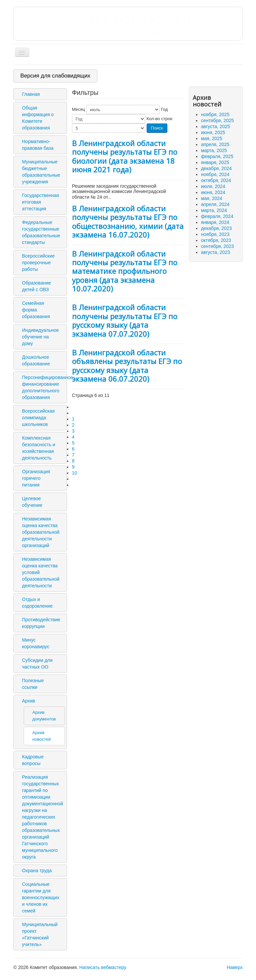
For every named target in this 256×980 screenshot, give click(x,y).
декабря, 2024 (216, 168)
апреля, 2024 (215, 204)
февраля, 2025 (217, 156)
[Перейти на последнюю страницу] (75, 485)
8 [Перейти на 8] (73, 461)
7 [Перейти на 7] (73, 455)
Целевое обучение (32, 502)
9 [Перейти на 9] (73, 467)
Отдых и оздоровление (37, 603)
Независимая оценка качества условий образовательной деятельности (41, 572)
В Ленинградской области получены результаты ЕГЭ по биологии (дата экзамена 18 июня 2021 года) (125, 156)
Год (164, 109)
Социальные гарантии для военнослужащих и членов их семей (41, 897)
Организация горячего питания (36, 478)
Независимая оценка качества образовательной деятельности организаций (41, 532)
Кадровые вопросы (33, 760)
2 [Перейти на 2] (73, 425)
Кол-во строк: (160, 119)
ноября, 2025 (215, 114)
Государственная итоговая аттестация (40, 202)
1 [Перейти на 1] (73, 419)
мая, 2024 (212, 198)
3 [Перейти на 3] (73, 431)
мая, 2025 (212, 138)
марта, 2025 (214, 150)
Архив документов (44, 716)
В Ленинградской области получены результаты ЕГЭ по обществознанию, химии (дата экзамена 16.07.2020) (128, 221)
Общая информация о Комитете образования (38, 118)
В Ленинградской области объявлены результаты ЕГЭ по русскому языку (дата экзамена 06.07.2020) (127, 366)
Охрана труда (37, 871)
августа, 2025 (215, 126)
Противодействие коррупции (41, 623)
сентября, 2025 (217, 120)
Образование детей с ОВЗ (36, 286)
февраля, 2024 (217, 216)
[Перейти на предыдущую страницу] (75, 413)
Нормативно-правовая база (38, 145)
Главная (31, 94)
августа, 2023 (215, 252)
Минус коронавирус (36, 643)
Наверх (235, 967)
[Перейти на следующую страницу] (75, 479)
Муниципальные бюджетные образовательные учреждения (41, 172)
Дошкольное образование (36, 360)
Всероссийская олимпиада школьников (38, 418)
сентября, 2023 (217, 246)
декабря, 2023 (216, 228)
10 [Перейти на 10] (75, 473)
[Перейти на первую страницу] (75, 407)
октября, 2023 (216, 240)
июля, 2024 (213, 186)
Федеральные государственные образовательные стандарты (41, 232)
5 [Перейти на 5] (73, 443)
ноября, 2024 (215, 174)
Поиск (157, 128)
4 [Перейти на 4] (73, 437)
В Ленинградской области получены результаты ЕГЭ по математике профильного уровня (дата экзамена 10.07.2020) (125, 271)
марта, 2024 (214, 210)
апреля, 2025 (215, 144)
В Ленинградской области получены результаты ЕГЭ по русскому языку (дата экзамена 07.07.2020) (125, 320)
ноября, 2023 (215, 234)
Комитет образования (128, 23)
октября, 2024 (216, 180)
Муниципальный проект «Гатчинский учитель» (40, 934)
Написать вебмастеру (103, 967)
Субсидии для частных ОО (37, 664)
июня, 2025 (213, 132)
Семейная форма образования (36, 310)
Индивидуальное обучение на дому (40, 337)
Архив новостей (41, 736)
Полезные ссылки (33, 684)
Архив (28, 701)
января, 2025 (215, 162)
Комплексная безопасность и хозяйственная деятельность (39, 448)
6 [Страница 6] (73, 449)
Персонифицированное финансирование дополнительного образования (43, 387)
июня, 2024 (213, 192)
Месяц (78, 109)
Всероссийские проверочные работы (38, 263)
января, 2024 (215, 222)
